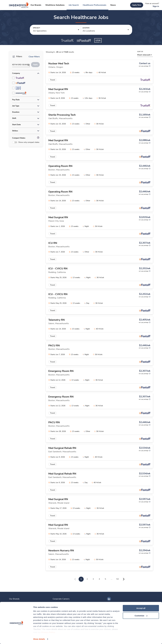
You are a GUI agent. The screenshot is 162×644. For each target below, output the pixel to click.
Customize (141, 616)
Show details (39, 639)
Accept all (141, 608)
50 (118, 579)
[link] (19, 5)
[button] (56, 30)
